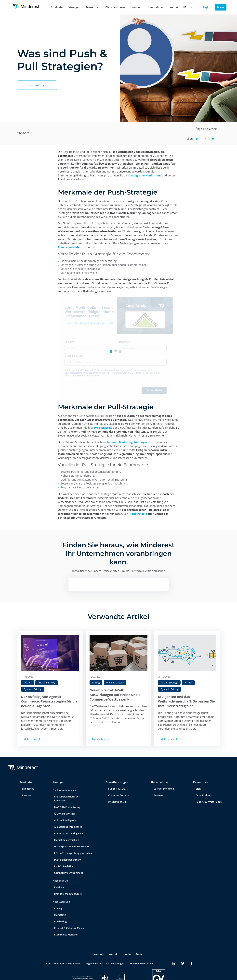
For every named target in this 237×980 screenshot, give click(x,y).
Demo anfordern (37, 85)
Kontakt (114, 954)
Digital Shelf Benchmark (68, 860)
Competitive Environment (69, 873)
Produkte (57, 7)
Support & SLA (116, 789)
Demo (140, 954)
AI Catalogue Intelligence (68, 827)
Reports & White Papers (209, 802)
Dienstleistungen (116, 7)
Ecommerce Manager (66, 935)
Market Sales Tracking (66, 840)
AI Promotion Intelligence (68, 833)
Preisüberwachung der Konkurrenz (67, 799)
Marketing (60, 915)
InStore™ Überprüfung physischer (73, 853)
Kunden (137, 7)
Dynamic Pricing (33, 689)
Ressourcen (93, 7)
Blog (198, 789)
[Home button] (26, 7)
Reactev (27, 795)
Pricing (27, 683)
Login (127, 954)
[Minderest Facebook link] (192, 964)
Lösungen (74, 7)
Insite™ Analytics (64, 866)
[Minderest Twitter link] (183, 964)
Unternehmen (155, 7)
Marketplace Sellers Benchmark (72, 847)
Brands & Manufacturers (68, 894)
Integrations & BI (118, 802)
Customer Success (118, 795)
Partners (158, 795)
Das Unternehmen (164, 789)
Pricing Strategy (46, 683)
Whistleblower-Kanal (141, 963)
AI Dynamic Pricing (65, 814)
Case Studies (203, 795)
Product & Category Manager (71, 928)
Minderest (28, 789)
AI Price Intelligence (65, 820)
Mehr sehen (32, 739)
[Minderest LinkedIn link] (173, 964)
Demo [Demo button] (221, 7)
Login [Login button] (206, 7)
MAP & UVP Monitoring (67, 807)
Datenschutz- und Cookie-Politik (62, 963)
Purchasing (60, 921)
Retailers (59, 887)
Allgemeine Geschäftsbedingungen (105, 963)
